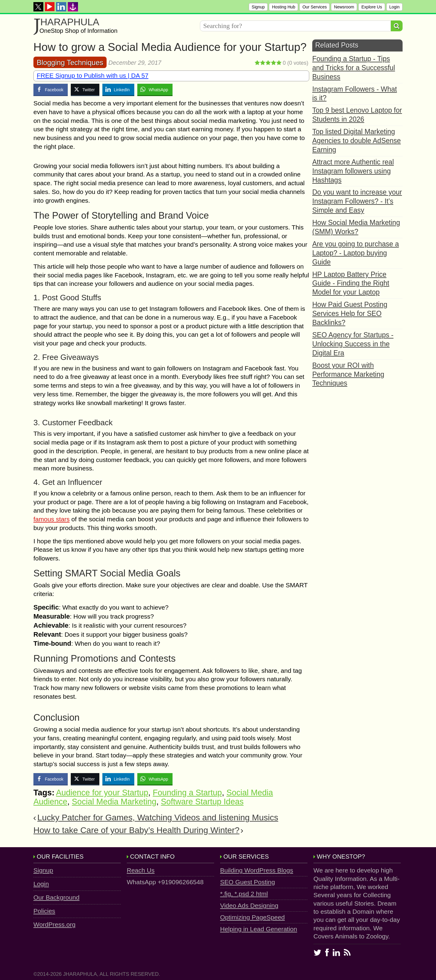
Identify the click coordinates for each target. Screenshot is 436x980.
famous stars (51, 519)
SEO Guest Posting (248, 882)
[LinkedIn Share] (118, 89)
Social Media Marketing (114, 802)
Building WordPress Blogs (257, 870)
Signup (258, 7)
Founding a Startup (187, 793)
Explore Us (372, 7)
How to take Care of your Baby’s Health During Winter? (136, 830)
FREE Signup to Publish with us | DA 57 (93, 75)
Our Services (315, 7)
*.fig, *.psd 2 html (244, 894)
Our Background (56, 897)
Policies (44, 911)
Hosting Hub (283, 7)
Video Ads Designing (249, 905)
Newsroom (344, 7)
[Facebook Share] (51, 89)
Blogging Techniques (70, 62)
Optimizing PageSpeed (252, 917)
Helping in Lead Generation (259, 929)
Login (394, 7)
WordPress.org (54, 924)
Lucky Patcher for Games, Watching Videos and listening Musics (158, 818)
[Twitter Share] (85, 89)
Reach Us (141, 870)
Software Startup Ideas (202, 802)
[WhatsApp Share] (155, 89)
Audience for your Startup (102, 793)
